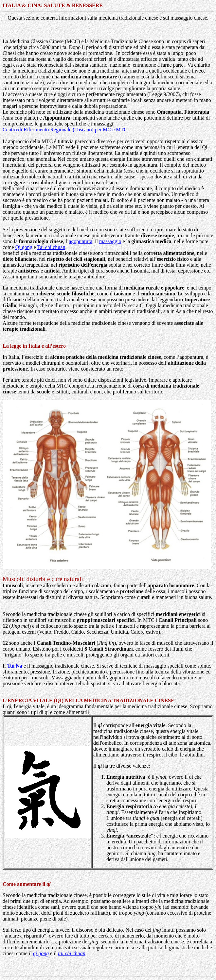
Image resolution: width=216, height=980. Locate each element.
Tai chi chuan (51, 247)
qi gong (41, 953)
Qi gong (24, 247)
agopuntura (81, 241)
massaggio (110, 241)
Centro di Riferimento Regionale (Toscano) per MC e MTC (65, 130)
